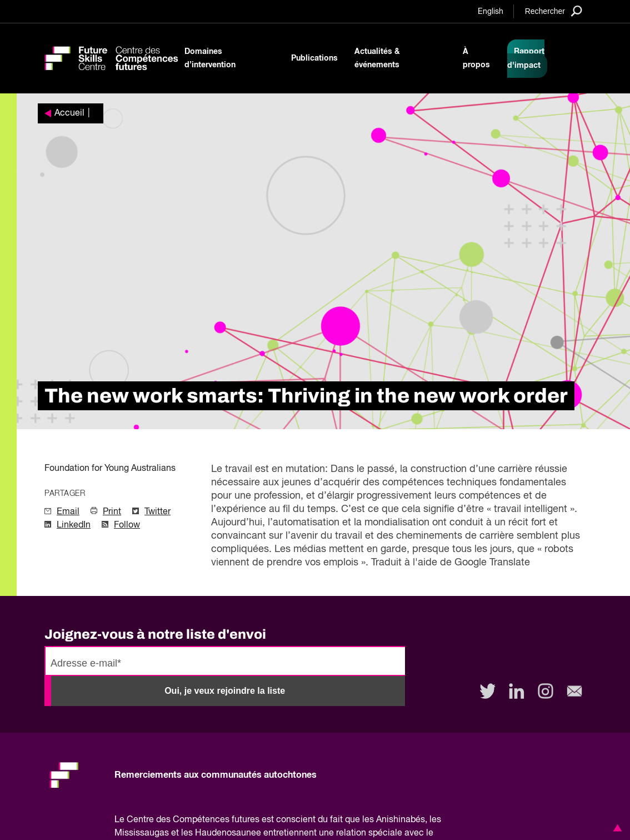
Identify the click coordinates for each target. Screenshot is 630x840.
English (491, 12)
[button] (616, 828)
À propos (476, 58)
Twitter (157, 512)
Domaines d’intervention (210, 58)
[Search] (554, 11)
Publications (314, 58)
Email (68, 512)
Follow (127, 525)
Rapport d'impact (526, 59)
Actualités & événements (377, 58)
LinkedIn (74, 525)
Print (112, 512)
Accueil (69, 113)
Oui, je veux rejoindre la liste (225, 691)
